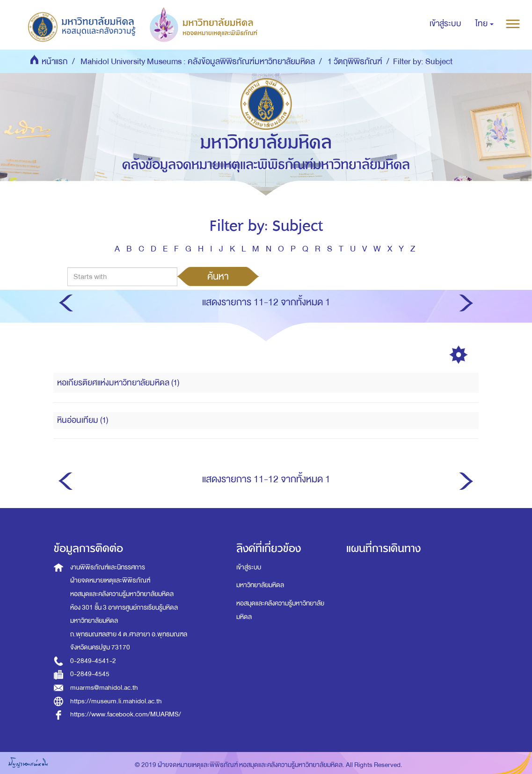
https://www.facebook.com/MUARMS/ (126, 714)
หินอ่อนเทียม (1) (83, 420)
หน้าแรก (55, 62)
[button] (485, 24)
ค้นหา (218, 276)
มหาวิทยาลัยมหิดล (260, 585)
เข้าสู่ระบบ (249, 567)
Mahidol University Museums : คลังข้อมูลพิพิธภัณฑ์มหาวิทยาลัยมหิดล (198, 62)
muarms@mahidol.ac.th (104, 688)
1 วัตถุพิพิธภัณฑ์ (355, 62)
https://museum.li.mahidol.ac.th (116, 701)
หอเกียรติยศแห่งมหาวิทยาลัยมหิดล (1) (118, 383)
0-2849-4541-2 (93, 661)
